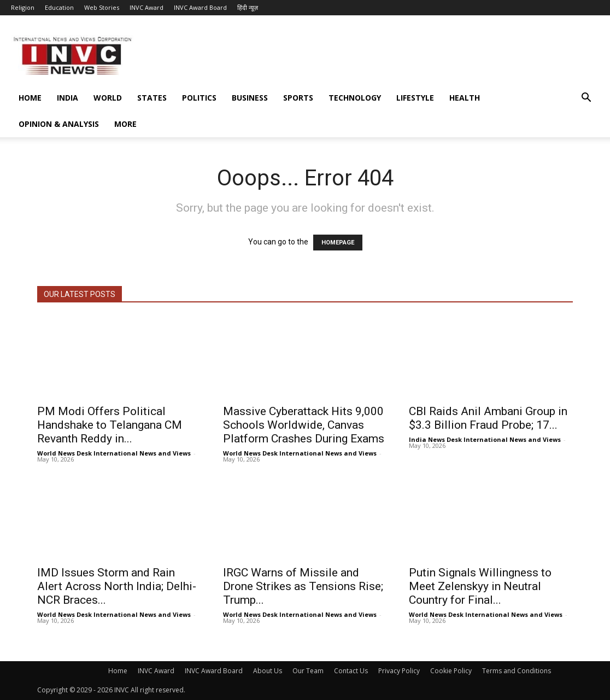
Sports (298, 98)
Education (59, 7)
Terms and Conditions (517, 671)
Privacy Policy (399, 671)
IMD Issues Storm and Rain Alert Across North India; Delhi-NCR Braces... (117, 586)
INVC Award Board (200, 7)
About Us (268, 671)
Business (250, 98)
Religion (23, 7)
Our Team (308, 671)
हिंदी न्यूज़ (248, 7)
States (152, 98)
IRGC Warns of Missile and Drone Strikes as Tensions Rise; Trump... (303, 586)
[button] (586, 99)
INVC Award (146, 7)
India (68, 98)
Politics (199, 98)
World (108, 98)
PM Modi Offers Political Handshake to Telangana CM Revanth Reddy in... (110, 425)
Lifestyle (415, 98)
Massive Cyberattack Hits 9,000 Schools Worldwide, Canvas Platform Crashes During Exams (304, 425)
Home (30, 98)
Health (465, 98)
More (125, 124)
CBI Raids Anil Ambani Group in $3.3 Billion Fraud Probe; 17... (488, 418)
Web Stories (102, 7)
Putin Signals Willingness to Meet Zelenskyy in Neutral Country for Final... (480, 586)
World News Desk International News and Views (114, 453)
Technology (355, 98)
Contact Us (351, 671)
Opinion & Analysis (59, 124)
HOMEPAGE (338, 243)
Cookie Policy (451, 671)
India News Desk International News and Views (485, 439)
